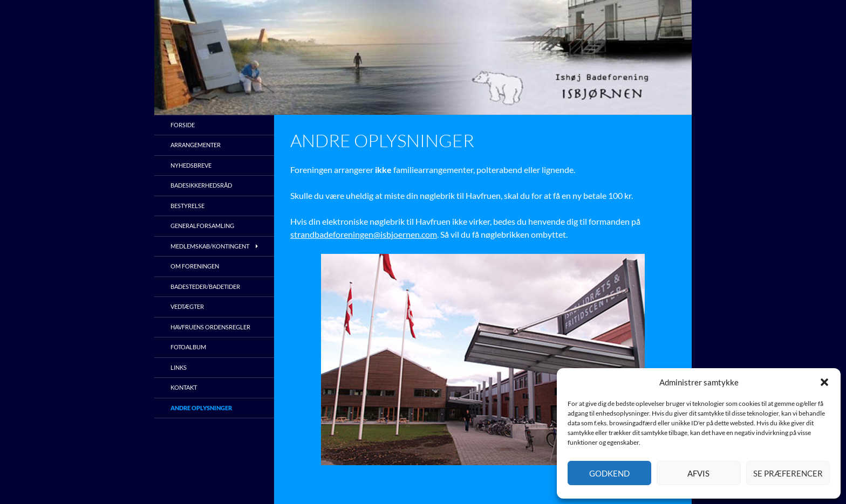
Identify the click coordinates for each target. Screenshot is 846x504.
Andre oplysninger (201, 408)
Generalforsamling (202, 226)
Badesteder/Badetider (205, 286)
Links (179, 367)
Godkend (609, 473)
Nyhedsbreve (191, 165)
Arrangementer (196, 145)
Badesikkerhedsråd (201, 185)
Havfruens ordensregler (210, 327)
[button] (824, 382)
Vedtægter (187, 306)
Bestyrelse (187, 206)
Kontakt (184, 387)
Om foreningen (195, 266)
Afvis (698, 473)
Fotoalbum (188, 347)
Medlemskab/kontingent (210, 246)
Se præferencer (788, 473)
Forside (183, 125)
